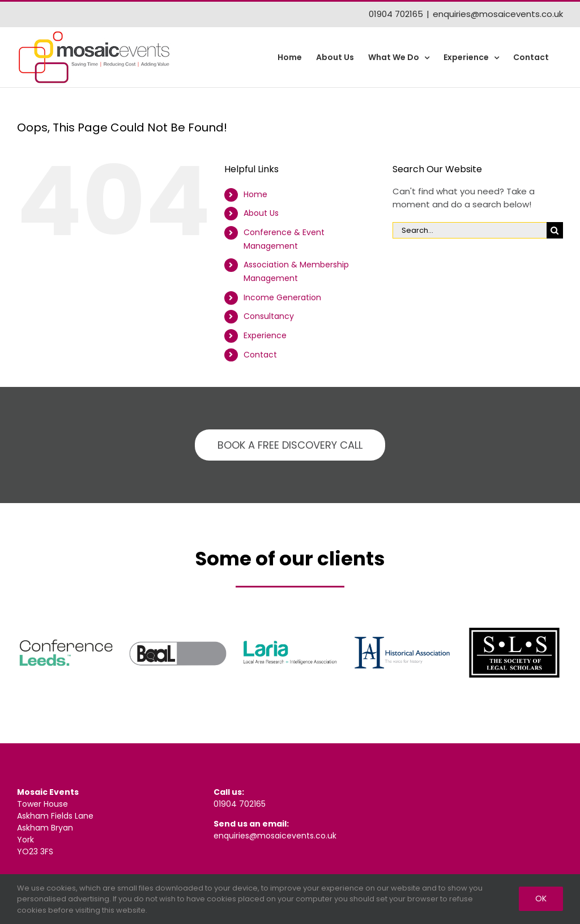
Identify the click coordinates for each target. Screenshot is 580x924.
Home (255, 194)
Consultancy (269, 316)
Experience (265, 335)
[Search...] (470, 230)
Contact (260, 355)
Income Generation (282, 297)
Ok (541, 899)
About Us (261, 213)
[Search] (555, 230)
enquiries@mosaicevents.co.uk (498, 14)
